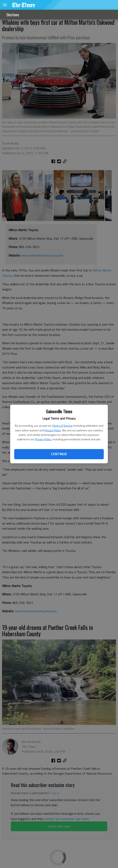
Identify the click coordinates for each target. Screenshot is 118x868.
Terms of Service (62, 426)
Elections (13, 15)
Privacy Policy (53, 430)
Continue (59, 454)
